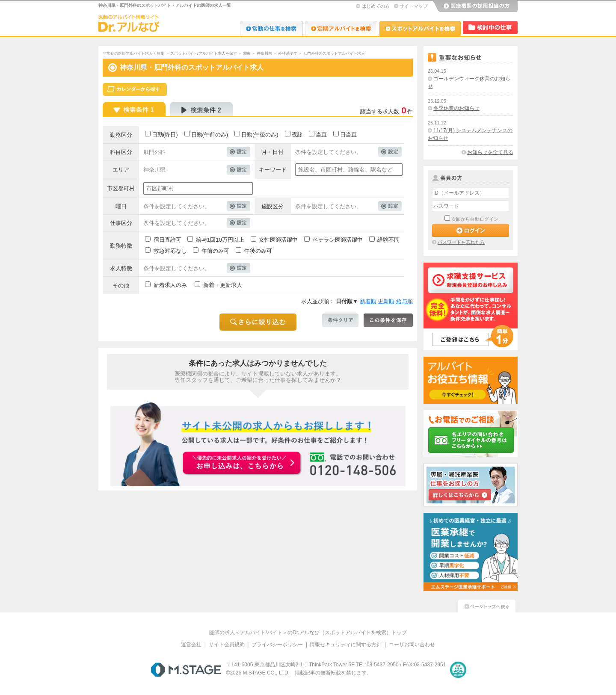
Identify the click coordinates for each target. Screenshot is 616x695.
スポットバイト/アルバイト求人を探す (204, 53)
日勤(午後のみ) (260, 135)
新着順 (368, 301)
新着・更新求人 (223, 285)
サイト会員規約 (227, 645)
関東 (247, 53)
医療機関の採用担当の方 (475, 6)
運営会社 (191, 645)
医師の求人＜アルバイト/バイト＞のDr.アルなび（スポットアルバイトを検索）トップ (308, 633)
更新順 (386, 301)
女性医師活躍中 (278, 240)
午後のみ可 (258, 251)
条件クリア (340, 320)
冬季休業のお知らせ (456, 108)
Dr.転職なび (271, 28)
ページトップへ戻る (487, 605)
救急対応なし (170, 251)
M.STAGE (186, 670)
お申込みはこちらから (242, 464)
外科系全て (288, 53)
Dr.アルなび (341, 28)
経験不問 (388, 240)
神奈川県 (264, 53)
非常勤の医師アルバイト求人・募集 (133, 53)
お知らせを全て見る (490, 152)
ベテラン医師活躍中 (338, 240)
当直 (321, 135)
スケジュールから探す (135, 89)
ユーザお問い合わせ (412, 645)
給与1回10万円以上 (220, 240)
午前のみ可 (215, 251)
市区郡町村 (121, 188)
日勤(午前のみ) (210, 135)
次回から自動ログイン (475, 219)
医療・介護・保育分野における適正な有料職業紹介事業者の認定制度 (458, 670)
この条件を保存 (388, 320)
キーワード (273, 170)
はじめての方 (376, 6)
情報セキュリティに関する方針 (346, 645)
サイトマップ (414, 6)
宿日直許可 (167, 240)
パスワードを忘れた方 (461, 242)
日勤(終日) (165, 135)
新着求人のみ (170, 285)
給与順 (404, 301)
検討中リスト (490, 28)
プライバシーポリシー (277, 645)
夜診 (297, 135)
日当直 (348, 135)
